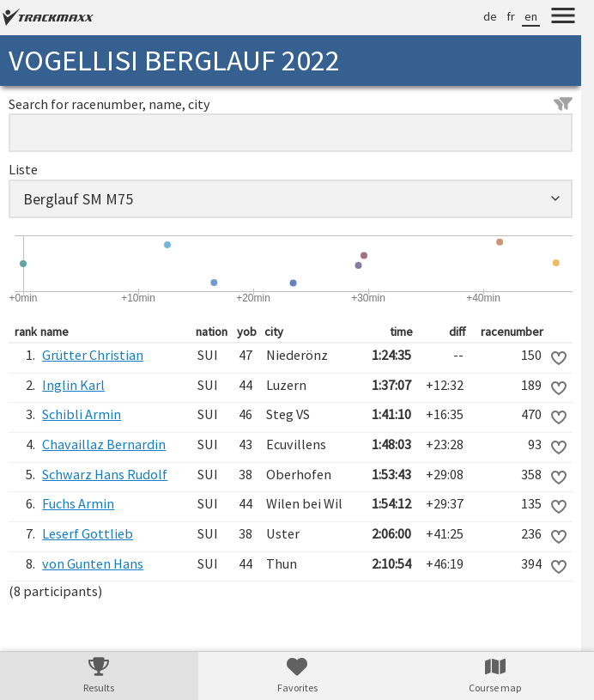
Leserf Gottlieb (88, 533)
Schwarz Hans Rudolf (105, 474)
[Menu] (563, 18)
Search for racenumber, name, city (291, 104)
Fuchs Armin (78, 503)
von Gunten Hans (93, 563)
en (531, 16)
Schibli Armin (82, 414)
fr (511, 16)
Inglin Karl (73, 385)
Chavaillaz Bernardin (104, 444)
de (490, 16)
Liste (23, 169)
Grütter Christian (93, 355)
